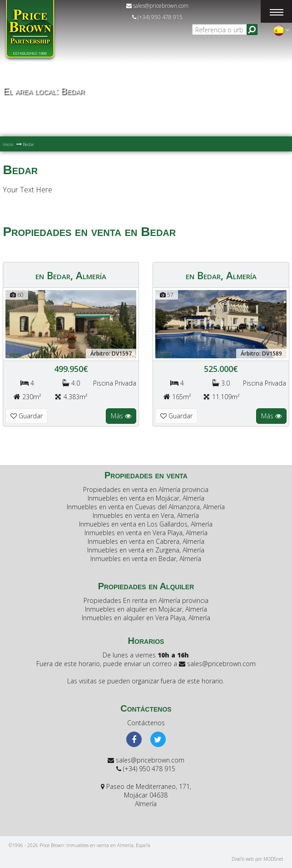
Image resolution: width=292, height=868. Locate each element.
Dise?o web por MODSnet (257, 859)
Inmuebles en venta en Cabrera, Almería (146, 541)
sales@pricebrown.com (157, 6)
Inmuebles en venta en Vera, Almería (146, 515)
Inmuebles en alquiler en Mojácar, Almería (146, 609)
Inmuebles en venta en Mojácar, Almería (146, 498)
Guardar (27, 416)
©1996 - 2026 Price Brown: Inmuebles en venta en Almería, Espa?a (79, 845)
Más (121, 416)
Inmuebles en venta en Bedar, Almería (146, 559)
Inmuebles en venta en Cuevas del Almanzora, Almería (146, 507)
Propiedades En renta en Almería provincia (146, 600)
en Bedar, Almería (71, 275)
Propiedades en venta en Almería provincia (146, 489)
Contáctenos (146, 723)
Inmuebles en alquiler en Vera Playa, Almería (146, 618)
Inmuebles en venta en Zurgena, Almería (146, 550)
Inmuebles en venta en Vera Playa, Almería (146, 533)
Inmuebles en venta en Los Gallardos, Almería (146, 524)
